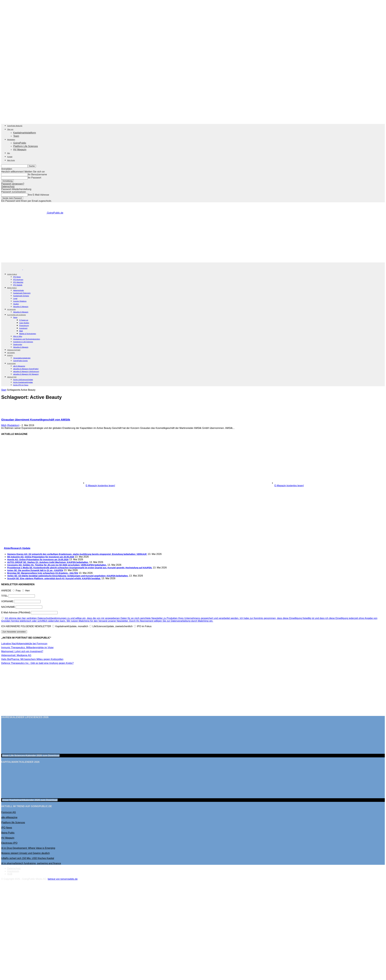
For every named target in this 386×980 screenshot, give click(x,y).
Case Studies (24, 323)
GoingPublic (20, 143)
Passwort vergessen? (13, 184)
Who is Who (18, 336)
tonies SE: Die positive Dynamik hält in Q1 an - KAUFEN (35, 570)
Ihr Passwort (34, 178)
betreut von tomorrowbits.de (63, 879)
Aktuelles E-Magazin (21, 307)
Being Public (8, 833)
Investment (23, 328)
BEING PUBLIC (12, 288)
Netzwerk (11, 353)
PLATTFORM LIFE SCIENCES (17, 315)
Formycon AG (9, 812)
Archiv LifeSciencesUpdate (23, 380)
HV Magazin (20, 150)
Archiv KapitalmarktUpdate (23, 382)
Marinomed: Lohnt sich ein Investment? (22, 651)
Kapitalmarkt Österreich (22, 293)
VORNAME (7, 601)
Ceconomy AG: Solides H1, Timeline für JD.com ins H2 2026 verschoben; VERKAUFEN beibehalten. (57, 565)
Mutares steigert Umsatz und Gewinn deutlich (25, 853)
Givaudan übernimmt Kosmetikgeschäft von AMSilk (36, 420)
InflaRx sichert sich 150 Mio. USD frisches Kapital (28, 858)
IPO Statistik (18, 285)
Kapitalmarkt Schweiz (21, 296)
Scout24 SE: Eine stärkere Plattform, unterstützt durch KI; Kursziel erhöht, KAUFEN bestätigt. (54, 578)
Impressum (13, 871)
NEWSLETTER (12, 377)
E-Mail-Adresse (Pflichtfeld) (16, 612)
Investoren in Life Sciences (23, 342)
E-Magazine (11, 364)
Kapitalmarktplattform (25, 133)
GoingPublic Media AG (15, 126)
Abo (9, 153)
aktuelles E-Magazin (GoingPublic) (26, 369)
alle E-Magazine (19, 366)
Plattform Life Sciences (26, 146)
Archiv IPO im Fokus (21, 385)
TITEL (4, 596)
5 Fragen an (24, 320)
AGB (10, 874)
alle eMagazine (9, 817)
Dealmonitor (18, 344)
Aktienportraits (18, 290)
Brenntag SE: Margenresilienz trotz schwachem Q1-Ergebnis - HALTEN (43, 573)
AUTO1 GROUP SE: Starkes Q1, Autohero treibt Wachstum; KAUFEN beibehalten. (48, 562)
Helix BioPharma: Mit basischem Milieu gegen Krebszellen (32, 659)
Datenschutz (8, 186)
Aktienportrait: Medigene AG (16, 655)
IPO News (17, 277)
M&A (21, 331)
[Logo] (12, 269)
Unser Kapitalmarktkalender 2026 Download (30, 800)
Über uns (10, 129)
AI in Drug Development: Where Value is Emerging (28, 848)
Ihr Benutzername (37, 174)
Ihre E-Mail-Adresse (38, 195)
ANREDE (6, 591)
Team (16, 136)
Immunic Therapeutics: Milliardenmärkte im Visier (27, 647)
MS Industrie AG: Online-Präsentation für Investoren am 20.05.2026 (41, 557)
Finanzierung (24, 326)
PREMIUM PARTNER (14, 350)
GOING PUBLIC (12, 274)
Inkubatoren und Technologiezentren (27, 339)
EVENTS (10, 355)
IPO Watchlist (18, 282)
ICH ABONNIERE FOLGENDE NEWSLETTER (26, 626)
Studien (16, 304)
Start (4, 390)
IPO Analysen (18, 280)
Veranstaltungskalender (22, 358)
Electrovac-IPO (9, 843)
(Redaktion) (13, 425)
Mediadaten (11, 140)
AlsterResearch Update (17, 548)
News (15, 317)
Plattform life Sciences (13, 822)
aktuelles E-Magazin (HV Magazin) (26, 374)
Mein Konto (11, 160)
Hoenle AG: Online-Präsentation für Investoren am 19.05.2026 (38, 560)
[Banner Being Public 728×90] (194, 261)
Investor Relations (20, 301)
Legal (15, 298)
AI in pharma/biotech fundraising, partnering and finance (31, 863)
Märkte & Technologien (28, 334)
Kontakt (10, 157)
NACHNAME (8, 607)
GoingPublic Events (20, 361)
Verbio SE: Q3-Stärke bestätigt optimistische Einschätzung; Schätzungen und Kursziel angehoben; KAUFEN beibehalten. (68, 576)
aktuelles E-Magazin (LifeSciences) (26, 371)
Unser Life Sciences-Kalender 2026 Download (31, 756)
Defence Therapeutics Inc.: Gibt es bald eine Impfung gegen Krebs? (37, 663)
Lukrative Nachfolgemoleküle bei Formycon (24, 644)
